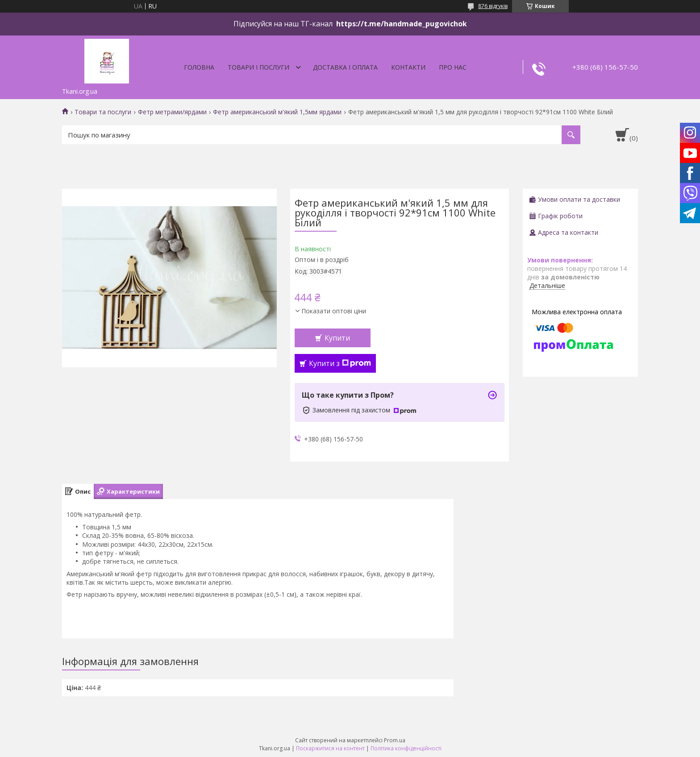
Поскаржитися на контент (330, 748)
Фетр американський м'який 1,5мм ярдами (277, 112)
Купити (337, 338)
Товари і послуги (258, 67)
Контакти (408, 67)
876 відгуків (493, 6)
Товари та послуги (103, 112)
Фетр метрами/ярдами (172, 112)
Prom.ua (395, 740)
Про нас (453, 67)
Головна (199, 67)
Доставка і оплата (345, 67)
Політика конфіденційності (406, 748)
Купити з (340, 363)
